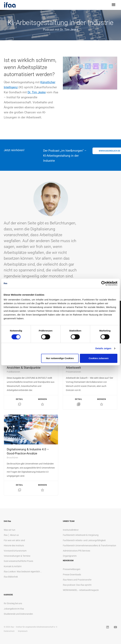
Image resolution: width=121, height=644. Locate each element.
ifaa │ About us (11, 535)
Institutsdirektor (71, 530)
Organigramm (70, 556)
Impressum (23, 631)
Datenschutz (9, 631)
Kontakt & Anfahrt (13, 566)
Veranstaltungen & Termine (17, 556)
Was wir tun (10, 530)
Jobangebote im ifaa (14, 609)
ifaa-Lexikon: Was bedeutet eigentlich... (23, 572)
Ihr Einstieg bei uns (13, 603)
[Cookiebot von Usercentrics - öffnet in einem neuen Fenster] (104, 283)
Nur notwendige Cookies (60, 358)
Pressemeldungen (72, 569)
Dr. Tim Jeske (37, 92)
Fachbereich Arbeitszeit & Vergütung (81, 535)
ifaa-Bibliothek (11, 577)
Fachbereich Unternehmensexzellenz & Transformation (89, 546)
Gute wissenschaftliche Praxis (18, 561)
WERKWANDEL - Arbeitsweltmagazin (81, 590)
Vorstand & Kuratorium (15, 551)
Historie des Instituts (14, 546)
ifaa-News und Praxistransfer (77, 580)
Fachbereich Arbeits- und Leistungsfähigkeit (84, 540)
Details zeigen (103, 348)
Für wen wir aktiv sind (14, 540)
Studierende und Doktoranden (18, 614)
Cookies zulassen (99, 358)
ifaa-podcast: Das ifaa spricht (77, 585)
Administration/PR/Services (76, 551)
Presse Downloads (72, 575)
